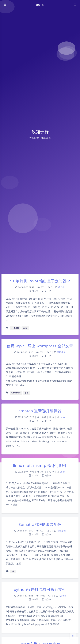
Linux (62, 417)
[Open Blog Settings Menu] (73, 636)
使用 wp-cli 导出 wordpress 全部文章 (40, 346)
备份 (27, 393)
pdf (13, 571)
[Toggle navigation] (75, 5)
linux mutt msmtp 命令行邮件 (40, 465)
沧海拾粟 (61, 531)
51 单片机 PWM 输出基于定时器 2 (40, 281)
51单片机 (15, 328)
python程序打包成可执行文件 (40, 589)
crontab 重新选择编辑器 (40, 411)
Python (62, 596)
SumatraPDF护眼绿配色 (40, 524)
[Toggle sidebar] (5, 5)
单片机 (61, 287)
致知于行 (40, 5)
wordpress (16, 393)
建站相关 (61, 352)
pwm (25, 328)
